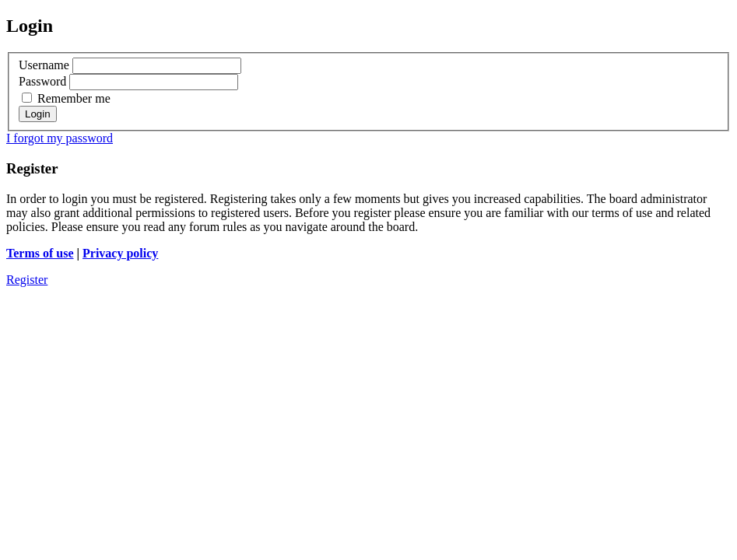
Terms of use (40, 253)
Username (44, 65)
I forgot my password (60, 138)
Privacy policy (120, 253)
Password (42, 81)
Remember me (66, 98)
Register (27, 280)
